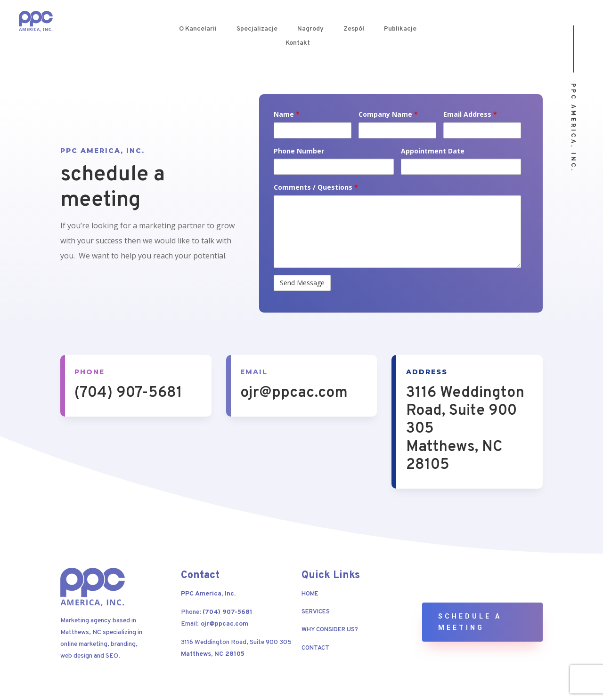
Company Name (388, 114)
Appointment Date (433, 151)
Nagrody (310, 29)
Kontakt (298, 44)
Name (287, 114)
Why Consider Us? (330, 630)
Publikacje (400, 29)
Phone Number (299, 151)
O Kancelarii (198, 29)
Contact (315, 648)
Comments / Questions (316, 187)
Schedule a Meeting (470, 622)
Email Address (470, 114)
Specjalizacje (257, 29)
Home (310, 594)
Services (316, 612)
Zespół (354, 29)
